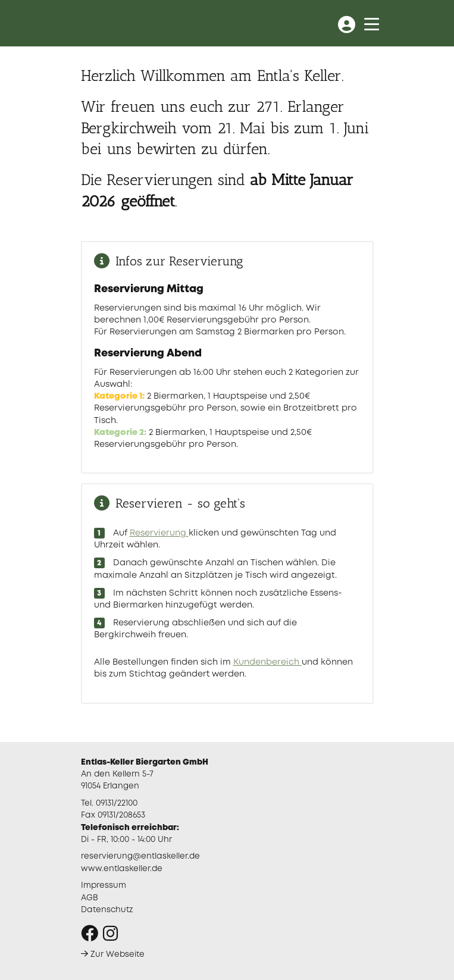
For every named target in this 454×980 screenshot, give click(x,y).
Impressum (104, 885)
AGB (90, 898)
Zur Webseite (113, 954)
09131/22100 (117, 803)
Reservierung (159, 533)
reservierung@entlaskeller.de (140, 856)
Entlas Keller (129, 23)
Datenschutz (107, 910)
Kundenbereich (267, 663)
